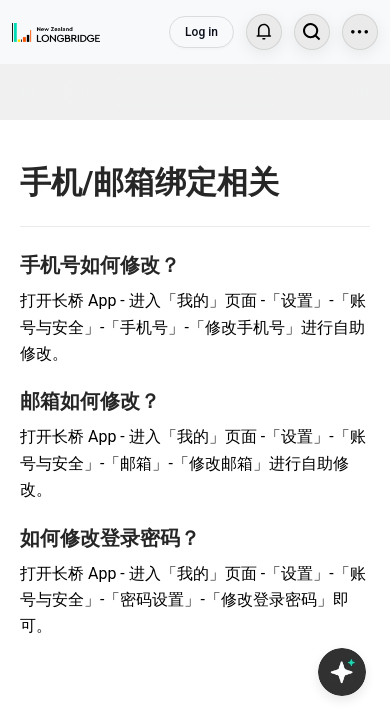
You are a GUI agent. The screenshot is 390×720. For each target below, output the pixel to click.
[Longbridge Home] (56, 32)
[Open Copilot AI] (342, 672)
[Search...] (312, 32)
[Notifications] (264, 32)
